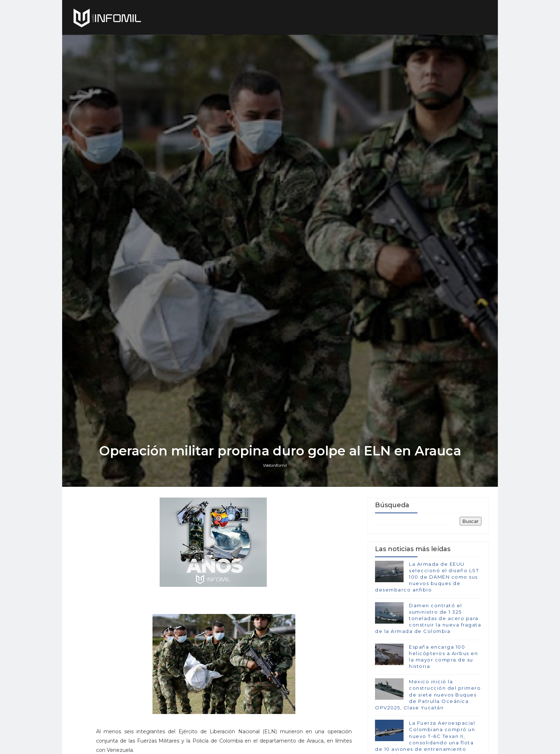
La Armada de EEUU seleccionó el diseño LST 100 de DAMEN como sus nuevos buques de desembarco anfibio (427, 577)
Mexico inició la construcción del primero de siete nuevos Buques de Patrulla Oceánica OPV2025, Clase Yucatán (428, 695)
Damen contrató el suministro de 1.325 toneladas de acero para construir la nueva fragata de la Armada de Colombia (428, 618)
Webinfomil (275, 465)
